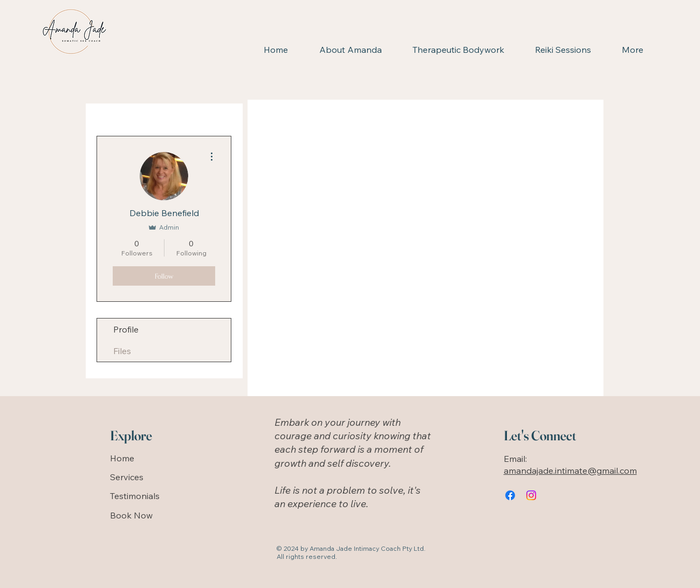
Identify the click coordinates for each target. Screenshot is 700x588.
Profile (126, 329)
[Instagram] (531, 495)
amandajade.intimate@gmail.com (570, 471)
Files (122, 351)
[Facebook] (510, 495)
